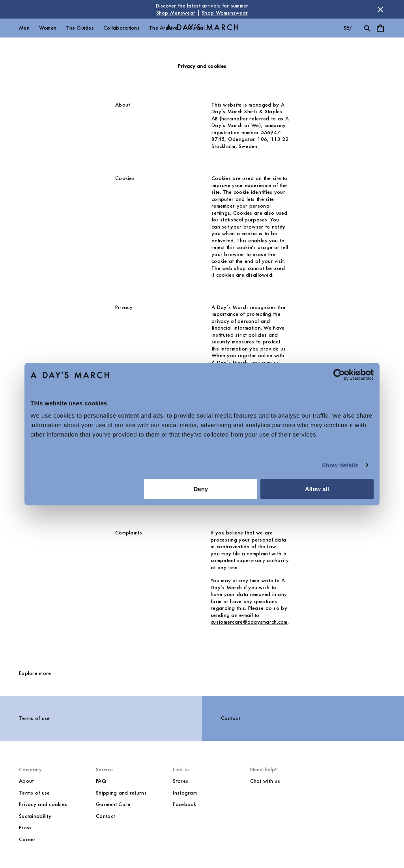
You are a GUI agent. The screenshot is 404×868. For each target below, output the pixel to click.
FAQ (101, 781)
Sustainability (35, 816)
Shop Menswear (176, 13)
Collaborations (122, 28)
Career (27, 839)
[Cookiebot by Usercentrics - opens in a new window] (339, 375)
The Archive (163, 28)
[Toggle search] (367, 28)
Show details (340, 465)
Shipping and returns (121, 793)
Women (48, 28)
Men (24, 28)
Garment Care (113, 804)
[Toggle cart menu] (380, 28)
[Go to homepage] (202, 28)
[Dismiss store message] (380, 9)
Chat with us (265, 781)
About (26, 781)
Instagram (185, 793)
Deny (201, 489)
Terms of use (34, 718)
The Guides (80, 28)
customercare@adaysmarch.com (249, 622)
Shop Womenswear (225, 13)
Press (25, 828)
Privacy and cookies (43, 804)
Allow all (317, 489)
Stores (180, 781)
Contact (230, 718)
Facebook (184, 804)
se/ (348, 28)
